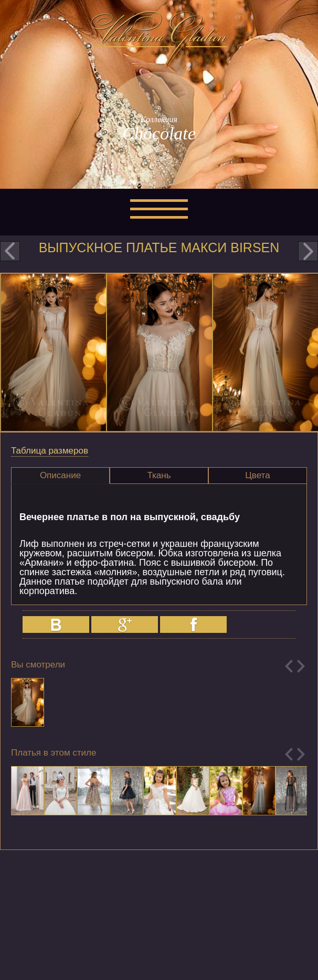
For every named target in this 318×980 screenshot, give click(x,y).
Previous (289, 666)
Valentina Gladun (159, 39)
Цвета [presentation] (257, 475)
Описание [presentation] (60, 475)
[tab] (60, 476)
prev (10, 251)
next (308, 251)
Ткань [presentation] (159, 475)
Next (301, 666)
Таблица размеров (50, 451)
